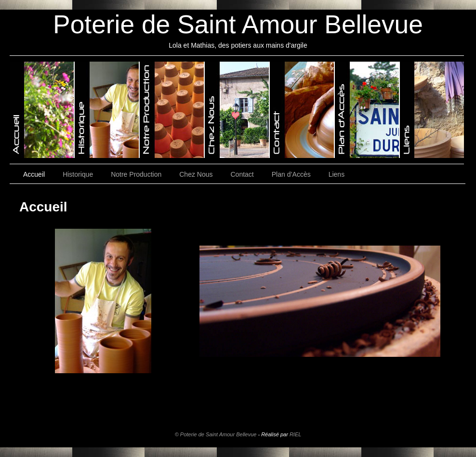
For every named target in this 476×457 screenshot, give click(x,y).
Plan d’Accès (291, 174)
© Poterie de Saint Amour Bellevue (216, 434)
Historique (78, 174)
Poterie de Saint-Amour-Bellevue (42, 110)
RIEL (295, 434)
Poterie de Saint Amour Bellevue (238, 24)
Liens (337, 174)
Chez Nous (196, 174)
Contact (242, 174)
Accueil (34, 174)
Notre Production (136, 174)
